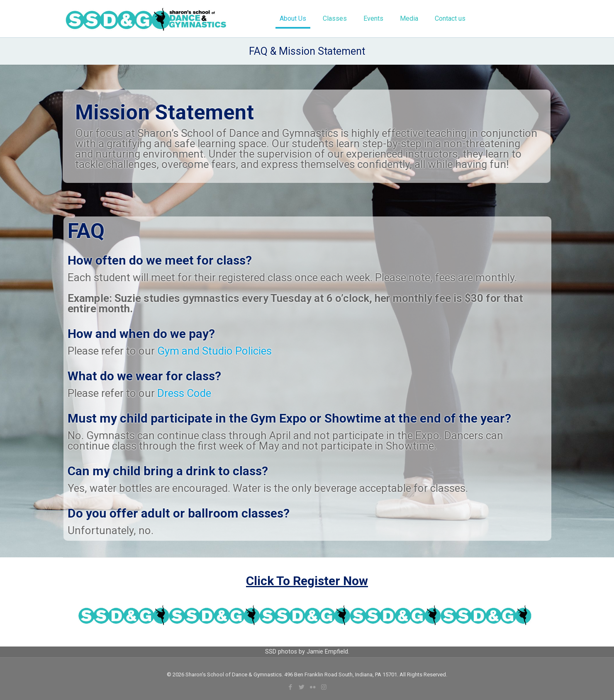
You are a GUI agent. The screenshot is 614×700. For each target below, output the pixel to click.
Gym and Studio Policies (219, 351)
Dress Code (189, 393)
